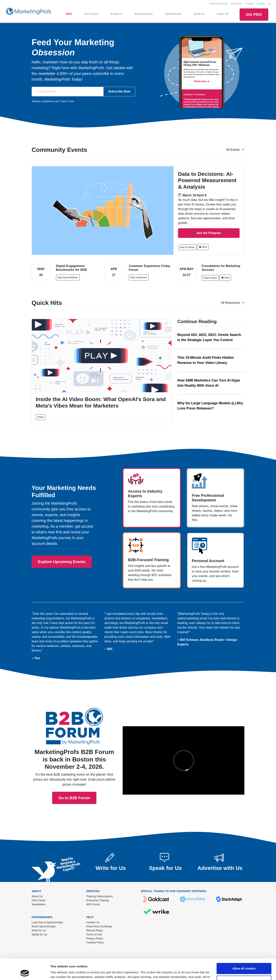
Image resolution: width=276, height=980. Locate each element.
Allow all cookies (244, 949)
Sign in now (67, 101)
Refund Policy (94, 930)
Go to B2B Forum (74, 749)
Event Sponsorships (44, 926)
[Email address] (68, 92)
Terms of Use (94, 934)
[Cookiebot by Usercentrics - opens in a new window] (25, 973)
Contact (261, 4)
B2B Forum (93, 904)
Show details (59, 972)
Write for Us (39, 930)
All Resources (233, 303)
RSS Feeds (39, 900)
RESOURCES (144, 14)
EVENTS (117, 14)
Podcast (249, 4)
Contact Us (93, 922)
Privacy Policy (95, 938)
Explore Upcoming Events (62, 562)
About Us (37, 896)
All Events (235, 150)
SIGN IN (199, 14)
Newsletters (39, 904)
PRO (69, 14)
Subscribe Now (119, 91)
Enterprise (237, 4)
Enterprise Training (98, 900)
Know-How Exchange (99, 926)
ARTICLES (91, 14)
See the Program (209, 233)
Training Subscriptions (99, 896)
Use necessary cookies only (244, 961)
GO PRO (254, 15)
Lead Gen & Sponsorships (47, 922)
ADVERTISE (173, 14)
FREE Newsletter (219, 4)
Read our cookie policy (160, 962)
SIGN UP (223, 14)
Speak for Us (39, 934)
